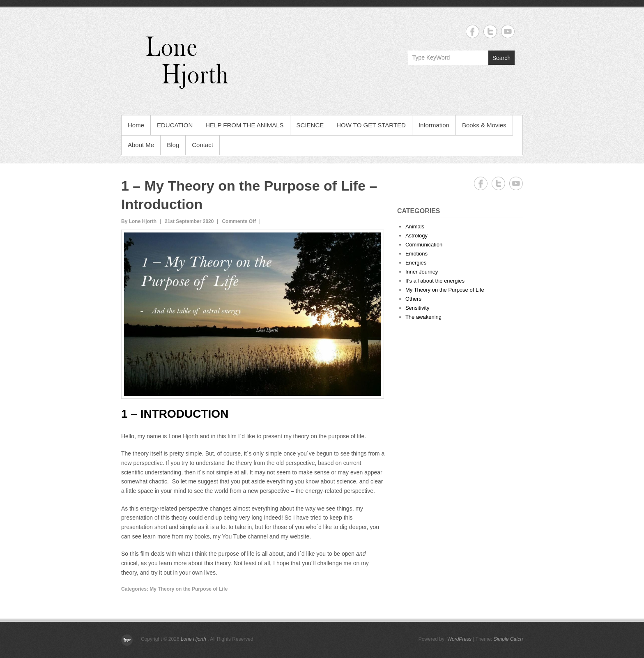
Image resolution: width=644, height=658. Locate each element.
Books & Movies (484, 125)
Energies (416, 263)
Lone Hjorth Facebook (473, 31)
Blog (173, 145)
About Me (141, 145)
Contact (202, 145)
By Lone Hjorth (139, 221)
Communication (424, 245)
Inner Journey (422, 272)
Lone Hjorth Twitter (490, 31)
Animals (415, 227)
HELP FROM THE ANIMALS (244, 125)
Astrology (416, 236)
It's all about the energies (435, 281)
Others (413, 299)
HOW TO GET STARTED (371, 125)
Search (501, 58)
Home (136, 125)
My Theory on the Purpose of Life (189, 589)
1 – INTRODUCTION (175, 414)
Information (434, 125)
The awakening (423, 317)
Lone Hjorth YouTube (508, 31)
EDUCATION (175, 125)
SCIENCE (310, 125)
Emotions (416, 254)
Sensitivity (417, 308)
